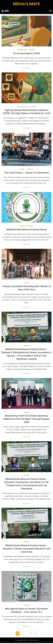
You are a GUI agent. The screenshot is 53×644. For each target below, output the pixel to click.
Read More (27, 68)
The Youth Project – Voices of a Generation (26, 173)
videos (27, 346)
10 (32, 633)
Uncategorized (23, 106)
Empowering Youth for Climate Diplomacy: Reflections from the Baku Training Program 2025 (26, 419)
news (23, 169)
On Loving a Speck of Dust (26, 53)
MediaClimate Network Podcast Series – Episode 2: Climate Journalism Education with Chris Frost (27, 549)
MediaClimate (27, 4)
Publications (23, 50)
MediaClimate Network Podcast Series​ (27, 230)
